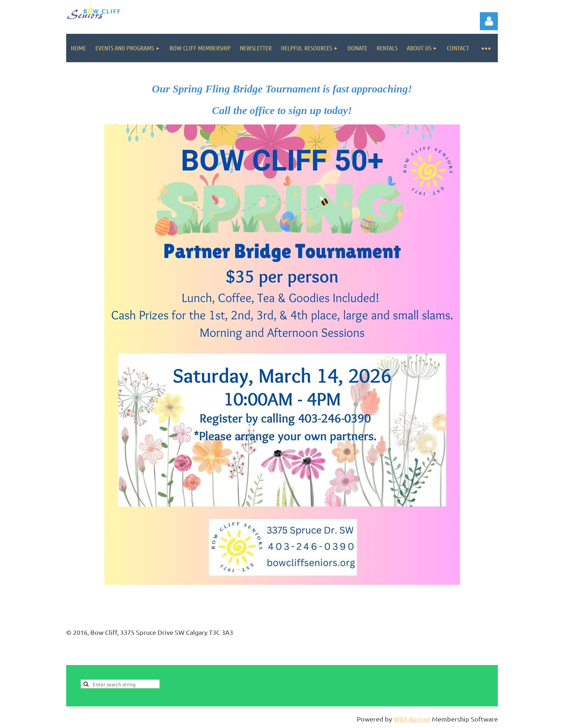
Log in (489, 21)
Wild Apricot (412, 719)
